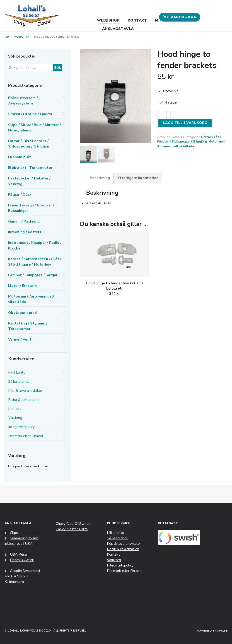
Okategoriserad (23, 313)
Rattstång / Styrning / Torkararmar (28, 326)
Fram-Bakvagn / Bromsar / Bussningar (31, 208)
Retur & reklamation (24, 400)
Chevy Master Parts (72, 529)
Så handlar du (19, 382)
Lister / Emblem (22, 286)
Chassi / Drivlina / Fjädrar (30, 114)
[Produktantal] (162, 115)
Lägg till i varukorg (185, 123)
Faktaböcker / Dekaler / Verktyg (29, 181)
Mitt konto (17, 373)
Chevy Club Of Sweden (74, 524)
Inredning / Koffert (25, 232)
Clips (14, 533)
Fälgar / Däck (20, 195)
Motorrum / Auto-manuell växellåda (191, 144)
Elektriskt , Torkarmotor (30, 168)
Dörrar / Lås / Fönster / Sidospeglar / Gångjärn (189, 139)
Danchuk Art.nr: (22, 560)
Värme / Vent (20, 339)
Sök (57, 68)
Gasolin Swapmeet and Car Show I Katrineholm (22, 576)
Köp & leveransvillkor (25, 391)
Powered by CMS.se (212, 631)
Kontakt (137, 20)
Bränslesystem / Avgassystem (23, 101)
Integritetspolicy (21, 427)
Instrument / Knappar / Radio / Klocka (35, 245)
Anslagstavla (118, 29)
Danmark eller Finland (25, 436)
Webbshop (108, 20)
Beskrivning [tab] (100, 178)
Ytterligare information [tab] (138, 178)
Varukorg (15, 418)
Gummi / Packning (24, 221)
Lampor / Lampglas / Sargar (33, 275)
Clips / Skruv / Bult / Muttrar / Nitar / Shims (35, 128)
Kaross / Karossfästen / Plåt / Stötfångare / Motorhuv (35, 262)
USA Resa (18, 554)
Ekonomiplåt (20, 157)
